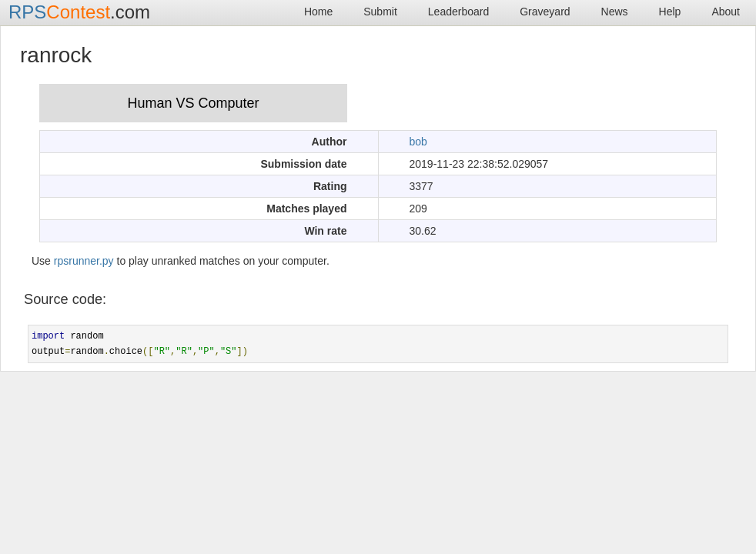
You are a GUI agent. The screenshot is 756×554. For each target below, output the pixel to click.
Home (318, 12)
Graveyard (545, 12)
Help (670, 12)
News (615, 12)
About (726, 12)
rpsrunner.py (84, 261)
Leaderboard (458, 12)
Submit (380, 12)
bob (418, 142)
